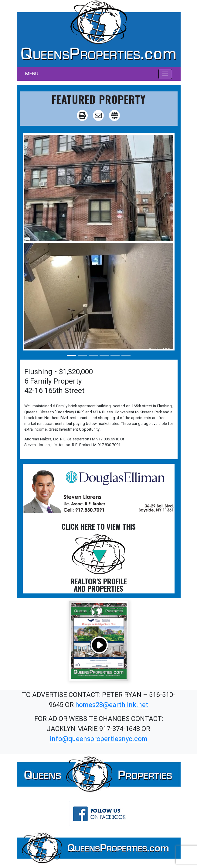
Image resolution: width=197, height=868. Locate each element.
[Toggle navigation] (165, 74)
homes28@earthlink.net (112, 705)
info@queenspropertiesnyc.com (99, 739)
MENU (32, 74)
